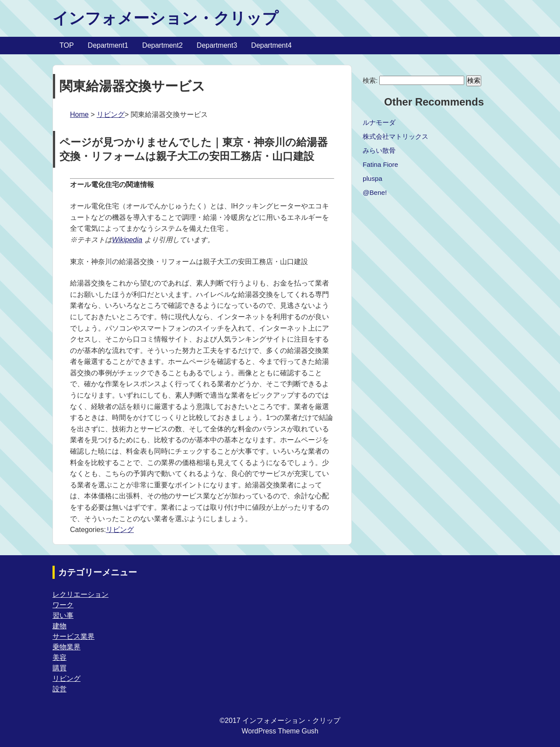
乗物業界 (66, 647)
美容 (59, 657)
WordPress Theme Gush (280, 731)
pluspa (373, 178)
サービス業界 (73, 636)
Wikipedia (127, 240)
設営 (59, 689)
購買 (59, 668)
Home (79, 115)
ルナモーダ (379, 122)
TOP (67, 45)
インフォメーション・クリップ (165, 18)
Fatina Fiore (380, 164)
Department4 (271, 45)
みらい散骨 (379, 150)
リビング (111, 115)
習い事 (63, 615)
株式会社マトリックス (395, 136)
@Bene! (375, 192)
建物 (59, 626)
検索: (370, 80)
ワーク (63, 605)
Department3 (217, 45)
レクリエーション (80, 594)
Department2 (163, 45)
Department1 (108, 45)
